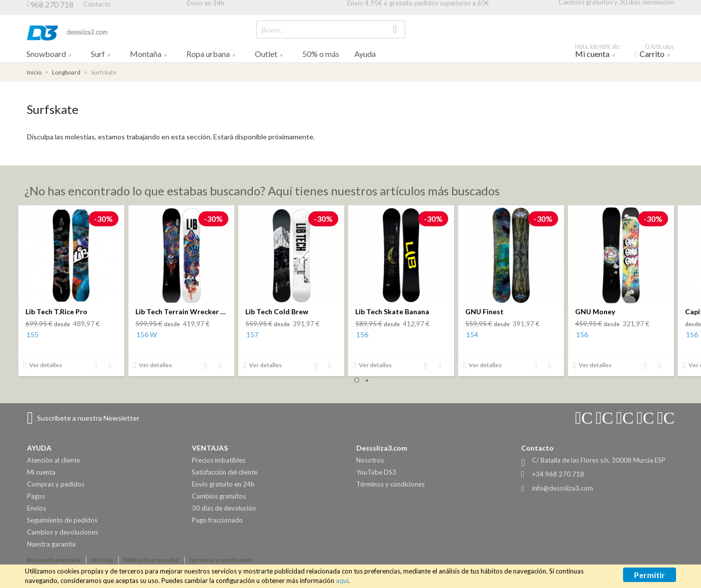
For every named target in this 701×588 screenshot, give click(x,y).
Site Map (102, 560)
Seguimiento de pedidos (62, 520)
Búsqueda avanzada (54, 560)
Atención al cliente (53, 460)
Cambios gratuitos (219, 496)
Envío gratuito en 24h (223, 484)
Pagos (36, 496)
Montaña (146, 54)
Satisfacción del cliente (225, 472)
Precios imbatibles (219, 460)
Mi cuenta (601, 52)
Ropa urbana (208, 54)
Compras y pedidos (56, 484)
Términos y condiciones (390, 484)
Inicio (34, 72)
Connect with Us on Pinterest (666, 418)
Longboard (66, 72)
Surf (98, 54)
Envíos (36, 508)
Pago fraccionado (217, 520)
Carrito (658, 52)
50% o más (321, 54)
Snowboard (46, 54)
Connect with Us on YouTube (604, 418)
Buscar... (273, 30)
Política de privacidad (151, 560)
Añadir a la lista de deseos (113, 366)
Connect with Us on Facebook (625, 418)
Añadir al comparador (99, 366)
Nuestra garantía (51, 544)
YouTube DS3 (376, 472)
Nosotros (370, 460)
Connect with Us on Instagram (584, 418)
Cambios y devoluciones (62, 532)
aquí (342, 581)
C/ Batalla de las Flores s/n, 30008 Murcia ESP (599, 460)
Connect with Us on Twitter (645, 418)
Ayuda (365, 54)
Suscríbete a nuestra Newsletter (88, 418)
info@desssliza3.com (563, 488)
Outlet (266, 54)
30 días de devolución (224, 508)
